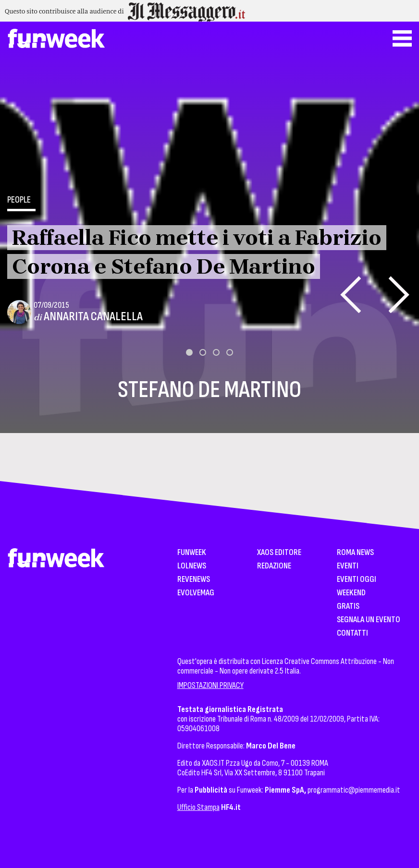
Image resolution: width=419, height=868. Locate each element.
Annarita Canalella (93, 317)
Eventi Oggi (357, 580)
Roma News (355, 553)
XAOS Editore (279, 553)
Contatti (352, 633)
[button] (189, 352)
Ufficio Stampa (198, 807)
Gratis (348, 607)
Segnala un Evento (369, 620)
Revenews (194, 580)
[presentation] (351, 295)
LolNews (192, 566)
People (19, 200)
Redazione (274, 566)
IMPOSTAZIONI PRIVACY (210, 685)
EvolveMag (196, 593)
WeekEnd (351, 593)
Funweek (192, 553)
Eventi (348, 566)
